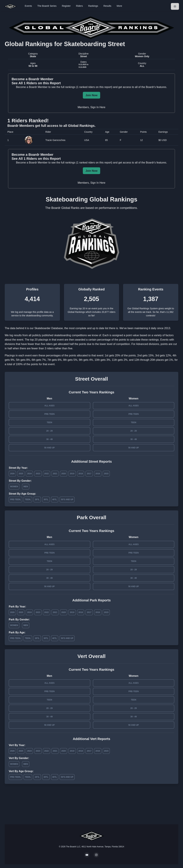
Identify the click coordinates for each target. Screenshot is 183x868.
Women (14, 487)
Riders (79, 6)
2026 (12, 474)
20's (37, 500)
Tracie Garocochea (55, 140)
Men (26, 487)
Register (66, 6)
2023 (38, 474)
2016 (98, 474)
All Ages (49, 406)
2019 (72, 474)
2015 (106, 474)
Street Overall (91, 379)
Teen (49, 422)
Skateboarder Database (49, 328)
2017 (89, 474)
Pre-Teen (49, 414)
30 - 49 (49, 439)
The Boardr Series (47, 6)
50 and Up (49, 448)
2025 (21, 474)
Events (28, 6)
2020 (64, 474)
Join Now (91, 95)
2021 (55, 474)
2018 (81, 474)
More (119, 6)
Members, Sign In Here (91, 107)
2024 (29, 474)
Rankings (93, 6)
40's (54, 500)
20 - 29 (49, 431)
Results (107, 6)
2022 (47, 474)
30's (46, 500)
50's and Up (67, 500)
